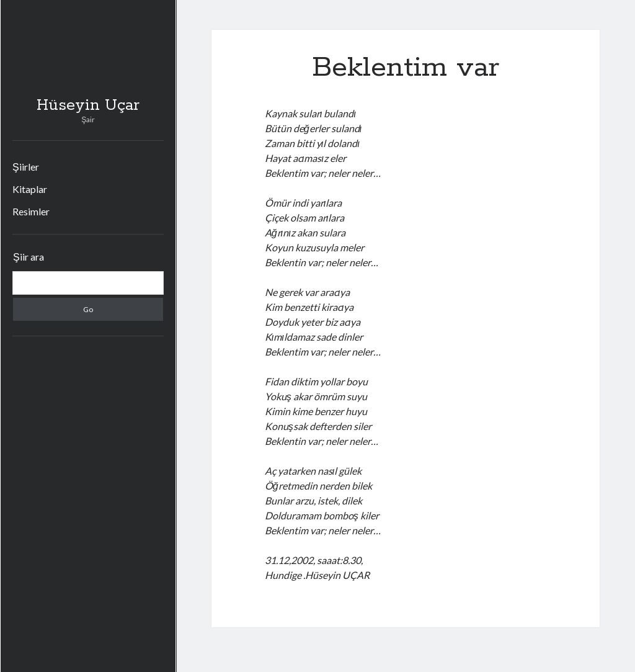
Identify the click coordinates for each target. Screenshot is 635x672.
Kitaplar (30, 189)
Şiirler (26, 167)
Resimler (31, 211)
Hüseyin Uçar (88, 105)
